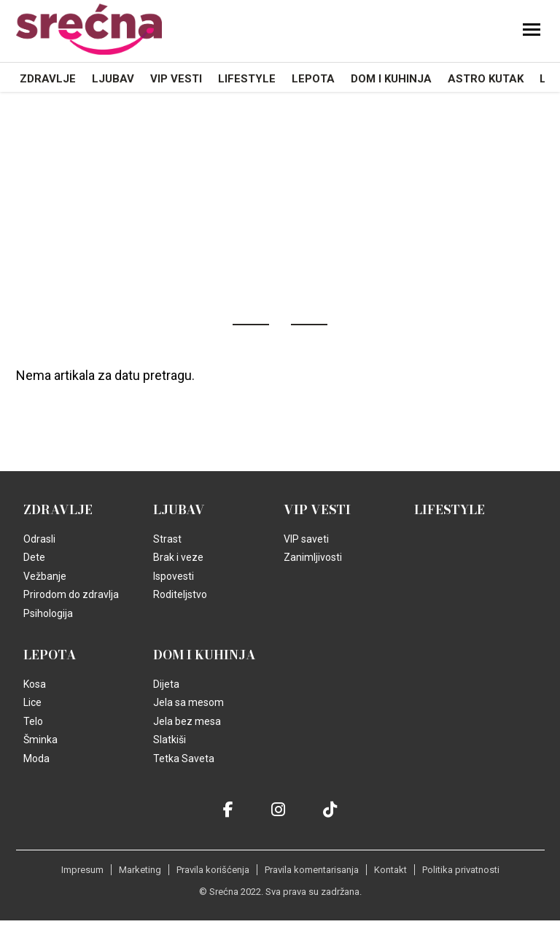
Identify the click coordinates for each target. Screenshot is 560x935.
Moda (36, 759)
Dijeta (166, 684)
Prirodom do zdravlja (71, 594)
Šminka (40, 740)
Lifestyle (247, 79)
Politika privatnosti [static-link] (461, 870)
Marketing (140, 870)
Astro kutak (486, 79)
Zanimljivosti (313, 557)
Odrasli (39, 539)
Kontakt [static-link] (390, 870)
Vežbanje (45, 576)
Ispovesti (174, 576)
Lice (32, 702)
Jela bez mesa (187, 721)
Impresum (82, 870)
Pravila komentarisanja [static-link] (312, 870)
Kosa (35, 684)
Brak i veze (178, 557)
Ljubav (113, 79)
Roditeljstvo (180, 594)
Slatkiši (170, 740)
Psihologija (48, 613)
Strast (167, 539)
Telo (33, 721)
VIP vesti (176, 79)
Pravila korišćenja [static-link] (213, 870)
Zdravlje (48, 79)
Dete (34, 557)
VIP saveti (306, 539)
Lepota (313, 79)
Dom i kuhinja (391, 79)
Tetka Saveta (184, 759)
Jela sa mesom (188, 702)
